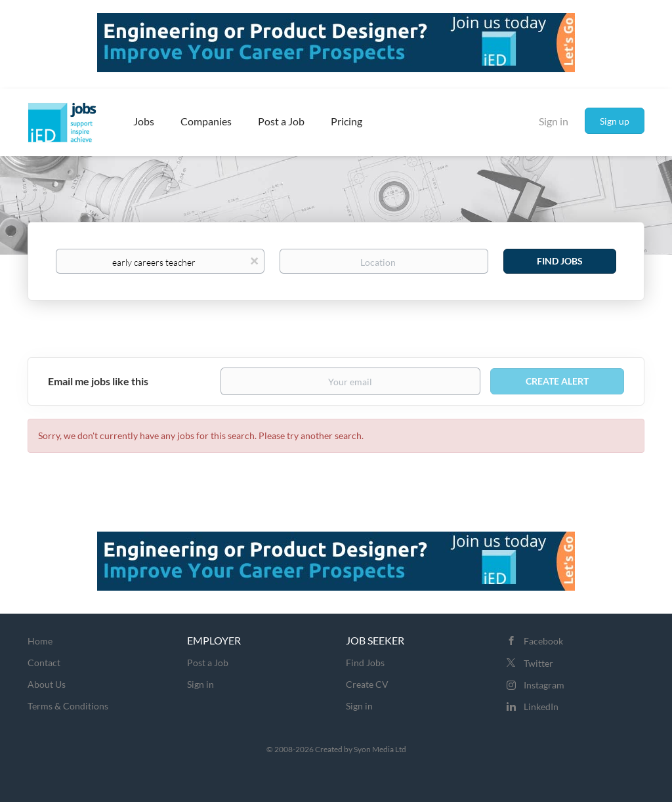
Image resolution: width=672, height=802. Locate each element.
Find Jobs (560, 261)
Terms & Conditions (68, 706)
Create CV (367, 684)
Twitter (538, 663)
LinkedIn (541, 707)
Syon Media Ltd (380, 749)
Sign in (554, 121)
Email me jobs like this (98, 381)
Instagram (544, 685)
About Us (47, 684)
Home (40, 641)
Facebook (543, 641)
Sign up (615, 121)
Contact (44, 663)
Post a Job (208, 663)
